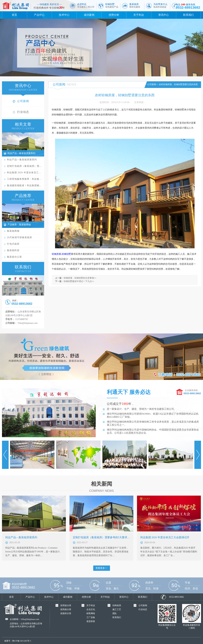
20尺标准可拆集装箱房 (19, 237)
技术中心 (64, 15)
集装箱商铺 (13, 231)
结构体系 (117, 605)
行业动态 (23, 112)
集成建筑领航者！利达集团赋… (24, 185)
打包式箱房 (13, 244)
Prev (5, 455)
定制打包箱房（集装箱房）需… (24, 166)
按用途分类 (66, 605)
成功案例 (89, 15)
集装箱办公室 (14, 257)
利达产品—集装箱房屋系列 (21, 153)
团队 (115, 613)
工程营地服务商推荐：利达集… (24, 179)
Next (198, 455)
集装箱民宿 (13, 250)
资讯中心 (164, 15)
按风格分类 (66, 609)
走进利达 (86, 6)
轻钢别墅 (112, 6)
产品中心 (39, 15)
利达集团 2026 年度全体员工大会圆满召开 (165, 537)
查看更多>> (101, 568)
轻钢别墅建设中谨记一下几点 (78, 281)
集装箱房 (135, 6)
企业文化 (91, 609)
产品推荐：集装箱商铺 (19, 225)
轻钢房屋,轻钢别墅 (61, 254)
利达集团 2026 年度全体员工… (24, 173)
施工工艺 (117, 609)
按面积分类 (66, 613)
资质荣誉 (91, 621)
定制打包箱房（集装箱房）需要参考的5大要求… (101, 537)
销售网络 (91, 613)
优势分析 (114, 15)
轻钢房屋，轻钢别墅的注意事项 (79, 278)
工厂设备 (91, 617)
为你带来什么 (160, 6)
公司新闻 (23, 101)
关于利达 (139, 15)
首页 (14, 15)
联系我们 (188, 15)
